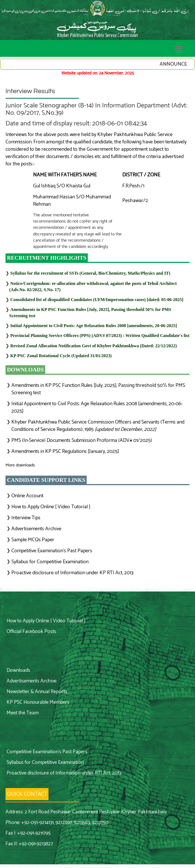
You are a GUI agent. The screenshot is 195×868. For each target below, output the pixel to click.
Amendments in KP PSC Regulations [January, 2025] (65, 452)
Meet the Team (22, 713)
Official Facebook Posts (31, 632)
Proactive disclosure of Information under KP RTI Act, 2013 (72, 573)
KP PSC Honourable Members (37, 702)
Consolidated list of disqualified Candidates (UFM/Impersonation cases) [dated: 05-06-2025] (97, 300)
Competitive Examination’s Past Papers (52, 551)
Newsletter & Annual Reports (36, 692)
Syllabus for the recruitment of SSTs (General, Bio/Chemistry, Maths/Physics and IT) (90, 273)
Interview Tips (26, 518)
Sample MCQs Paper (33, 540)
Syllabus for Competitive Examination (50, 562)
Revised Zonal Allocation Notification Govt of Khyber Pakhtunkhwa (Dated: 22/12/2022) (93, 346)
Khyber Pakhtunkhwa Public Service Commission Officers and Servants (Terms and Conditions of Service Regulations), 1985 (98, 426)
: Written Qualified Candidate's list (100, 336)
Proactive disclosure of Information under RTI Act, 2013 (63, 773)
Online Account (27, 496)
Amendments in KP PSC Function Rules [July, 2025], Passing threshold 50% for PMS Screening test (98, 389)
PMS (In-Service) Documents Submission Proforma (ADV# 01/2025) (82, 441)
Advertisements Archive (36, 529)
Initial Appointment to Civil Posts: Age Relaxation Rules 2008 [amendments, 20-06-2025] (94, 326)
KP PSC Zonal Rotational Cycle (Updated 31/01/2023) (61, 356)
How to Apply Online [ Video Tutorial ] (51, 507)
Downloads (18, 671)
